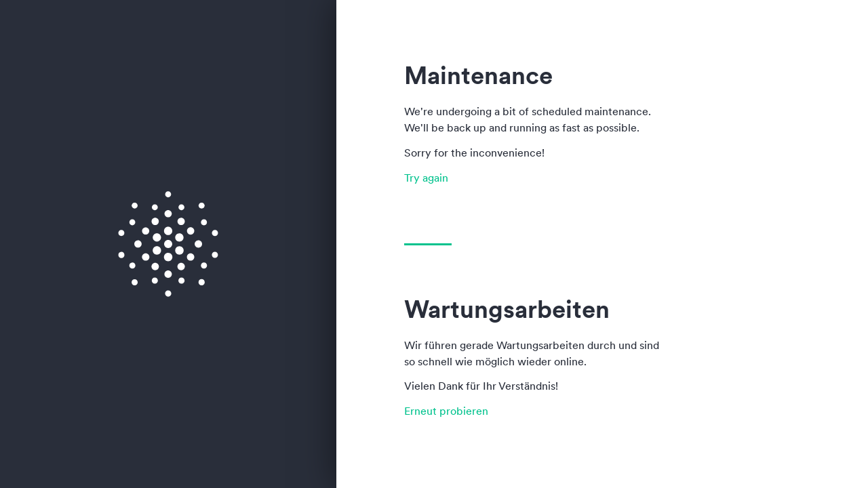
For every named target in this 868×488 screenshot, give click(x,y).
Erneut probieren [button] (446, 411)
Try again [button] (426, 178)
